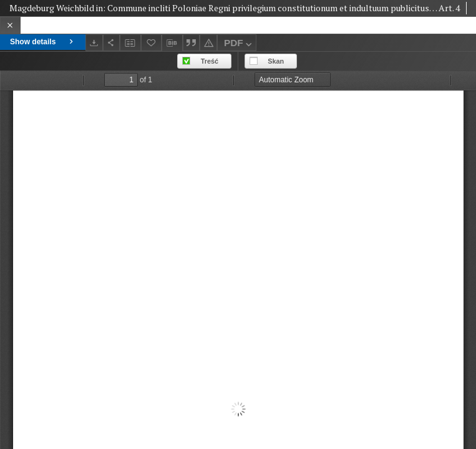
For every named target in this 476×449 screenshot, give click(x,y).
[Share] (112, 43)
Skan (276, 61)
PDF (239, 45)
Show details (43, 42)
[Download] (94, 43)
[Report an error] (208, 43)
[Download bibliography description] (172, 43)
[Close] (10, 25)
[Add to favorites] (152, 43)
